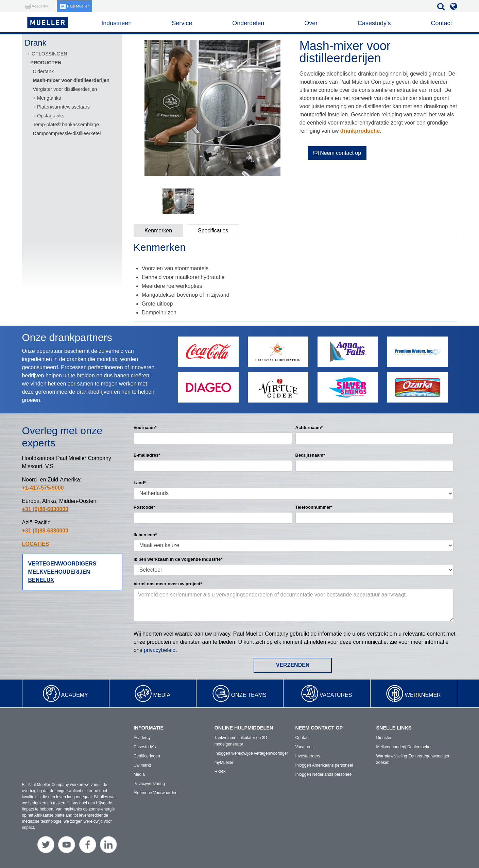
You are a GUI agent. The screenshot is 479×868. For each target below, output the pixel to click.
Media (162, 695)
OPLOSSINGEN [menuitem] (49, 54)
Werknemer (423, 695)
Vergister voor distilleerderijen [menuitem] (65, 89)
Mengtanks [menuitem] (49, 98)
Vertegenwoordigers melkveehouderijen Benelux (62, 572)
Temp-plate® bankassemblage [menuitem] (66, 125)
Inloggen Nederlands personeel (324, 774)
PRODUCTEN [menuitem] (46, 63)
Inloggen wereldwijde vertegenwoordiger (251, 753)
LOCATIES (36, 544)
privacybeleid (160, 650)
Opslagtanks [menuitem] (51, 116)
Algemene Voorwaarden (155, 793)
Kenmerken (159, 231)
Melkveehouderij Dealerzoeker (404, 747)
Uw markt (142, 765)
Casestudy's (374, 23)
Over (311, 23)
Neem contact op (337, 153)
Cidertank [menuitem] (44, 71)
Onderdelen (248, 23)
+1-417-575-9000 (43, 488)
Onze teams (249, 695)
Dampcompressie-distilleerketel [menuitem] (67, 133)
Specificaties (215, 231)
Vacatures (336, 695)
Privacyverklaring (149, 784)
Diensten (384, 738)
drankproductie (360, 131)
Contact (441, 23)
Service (182, 23)
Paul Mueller (75, 6)
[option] (212, 109)
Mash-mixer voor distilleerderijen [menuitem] (71, 80)
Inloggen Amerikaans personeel (324, 765)
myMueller (224, 763)
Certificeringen (147, 756)
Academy (75, 695)
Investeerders (308, 756)
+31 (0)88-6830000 (45, 509)
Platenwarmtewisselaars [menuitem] (63, 107)
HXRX (220, 772)
